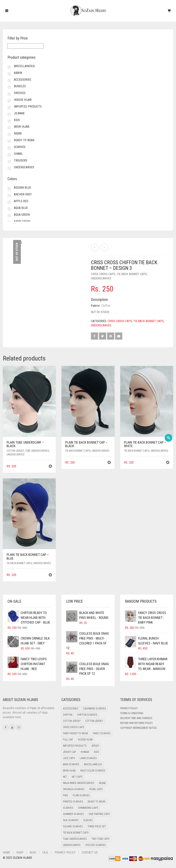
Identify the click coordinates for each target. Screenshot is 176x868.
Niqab (18, 133)
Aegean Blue (22, 188)
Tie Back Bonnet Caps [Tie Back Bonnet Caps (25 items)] (76, 833)
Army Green (22, 221)
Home (6, 852)
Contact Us (90, 852)
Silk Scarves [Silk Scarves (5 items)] (71, 820)
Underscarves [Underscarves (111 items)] (72, 845)
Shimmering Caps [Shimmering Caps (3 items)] (88, 808)
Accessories (23, 80)
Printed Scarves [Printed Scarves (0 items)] (73, 802)
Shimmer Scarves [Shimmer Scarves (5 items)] (73, 814)
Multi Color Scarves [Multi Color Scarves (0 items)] (93, 771)
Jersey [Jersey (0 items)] (95, 746)
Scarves (20, 147)
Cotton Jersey (15, 451)
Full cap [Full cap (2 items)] (68, 740)
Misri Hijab (22, 127)
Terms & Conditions (132, 713)
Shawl (18, 154)
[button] (50, 467)
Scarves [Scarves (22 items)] (68, 808)
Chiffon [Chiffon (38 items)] (68, 715)
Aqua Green (22, 215)
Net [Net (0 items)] (65, 777)
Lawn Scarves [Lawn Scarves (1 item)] (88, 758)
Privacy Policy (129, 708)
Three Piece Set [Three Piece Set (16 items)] (97, 826)
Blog (33, 852)
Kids (17, 120)
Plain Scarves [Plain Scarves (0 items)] (81, 795)
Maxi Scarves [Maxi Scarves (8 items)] (71, 764)
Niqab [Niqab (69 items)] (102, 783)
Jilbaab (19, 113)
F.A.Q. (45, 852)
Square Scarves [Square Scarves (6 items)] (73, 826)
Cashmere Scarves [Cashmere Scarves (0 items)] (94, 709)
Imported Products (28, 107)
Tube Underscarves (37, 451)
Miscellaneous (24, 66)
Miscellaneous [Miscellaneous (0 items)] (93, 764)
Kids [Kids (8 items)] (96, 752)
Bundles (20, 86)
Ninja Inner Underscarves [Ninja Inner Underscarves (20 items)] (79, 783)
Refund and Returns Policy (136, 723)
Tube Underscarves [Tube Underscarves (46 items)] (75, 839)
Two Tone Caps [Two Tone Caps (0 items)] (100, 839)
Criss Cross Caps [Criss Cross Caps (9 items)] (74, 727)
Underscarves (101, 278)
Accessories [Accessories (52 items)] (71, 709)
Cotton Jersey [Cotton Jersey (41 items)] (72, 721)
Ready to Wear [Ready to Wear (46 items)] (97, 802)
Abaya (18, 73)
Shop (20, 852)
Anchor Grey (23, 194)
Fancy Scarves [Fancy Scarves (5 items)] (102, 733)
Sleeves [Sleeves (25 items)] (88, 820)
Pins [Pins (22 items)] (65, 795)
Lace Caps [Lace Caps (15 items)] (69, 758)
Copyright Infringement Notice (139, 728)
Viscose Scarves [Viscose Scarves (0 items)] (96, 845)
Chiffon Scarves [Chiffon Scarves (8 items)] (87, 715)
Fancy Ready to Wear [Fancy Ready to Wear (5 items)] (76, 733)
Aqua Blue (21, 208)
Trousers (21, 160)
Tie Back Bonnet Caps (132, 274)
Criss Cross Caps (103, 274)
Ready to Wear (24, 140)
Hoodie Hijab (23, 100)
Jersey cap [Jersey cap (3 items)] (69, 752)
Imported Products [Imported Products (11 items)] (75, 746)
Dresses (20, 93)
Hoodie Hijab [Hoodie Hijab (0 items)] (85, 740)
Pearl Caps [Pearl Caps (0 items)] (96, 789)
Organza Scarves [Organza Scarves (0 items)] (74, 789)
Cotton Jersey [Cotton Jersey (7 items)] (94, 721)
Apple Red (21, 201)
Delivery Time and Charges (136, 718)
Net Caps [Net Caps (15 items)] (77, 777)
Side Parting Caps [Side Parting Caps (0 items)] (99, 814)
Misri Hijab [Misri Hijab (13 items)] (69, 771)
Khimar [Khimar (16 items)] (85, 752)
